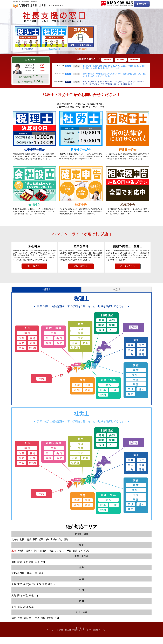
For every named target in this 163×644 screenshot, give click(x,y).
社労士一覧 (121, 60)
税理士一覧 (107, 60)
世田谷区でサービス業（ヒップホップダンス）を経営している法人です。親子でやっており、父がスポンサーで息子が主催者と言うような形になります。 (114, 84)
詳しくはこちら (34, 269)
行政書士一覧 (134, 60)
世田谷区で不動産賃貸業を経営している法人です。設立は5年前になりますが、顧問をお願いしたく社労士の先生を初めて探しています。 (114, 67)
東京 (14, 556)
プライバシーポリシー (81, 635)
